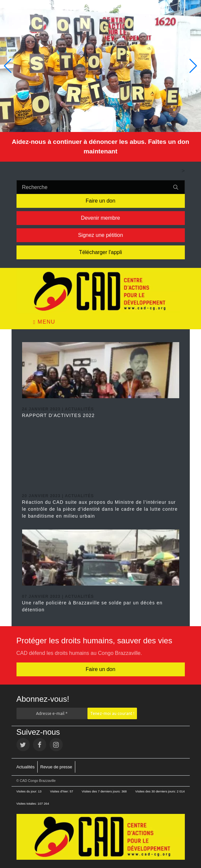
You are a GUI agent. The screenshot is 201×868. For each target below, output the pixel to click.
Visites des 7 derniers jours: (102, 791)
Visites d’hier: (60, 791)
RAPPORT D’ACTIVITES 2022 (58, 415)
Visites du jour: (27, 791)
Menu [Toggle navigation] (44, 322)
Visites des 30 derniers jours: (156, 791)
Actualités (26, 767)
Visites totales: (27, 804)
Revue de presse (56, 767)
